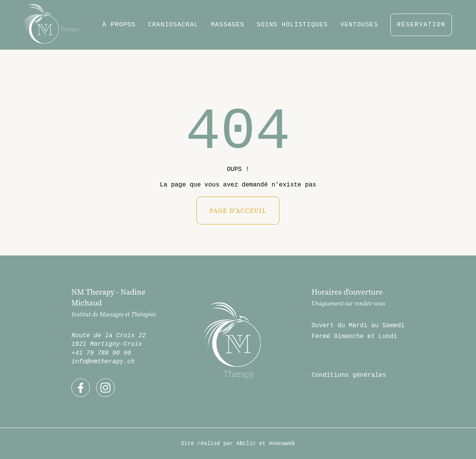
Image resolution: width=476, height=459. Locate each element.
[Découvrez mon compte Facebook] (81, 388)
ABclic (246, 443)
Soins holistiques (292, 25)
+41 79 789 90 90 (101, 353)
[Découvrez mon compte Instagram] (105, 388)
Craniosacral (173, 25)
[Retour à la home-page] (52, 25)
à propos (119, 25)
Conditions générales (349, 375)
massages (228, 25)
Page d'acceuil (238, 211)
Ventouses (359, 25)
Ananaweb (282, 443)
